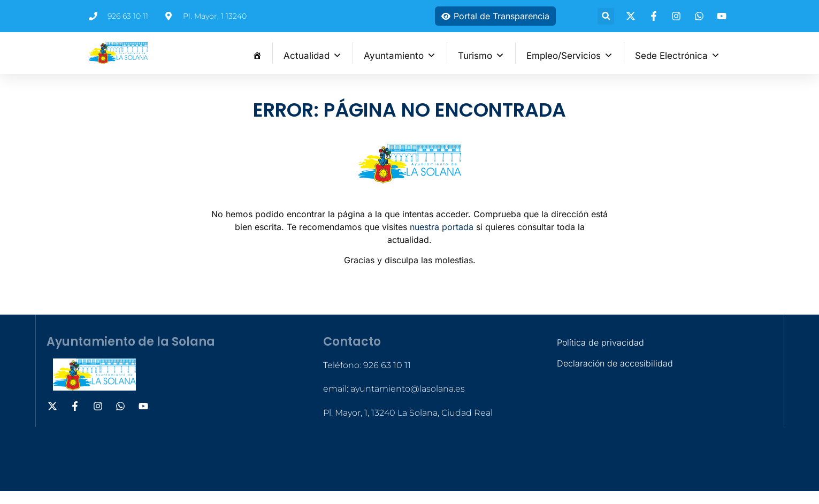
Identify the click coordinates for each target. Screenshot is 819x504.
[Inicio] (257, 53)
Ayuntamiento (400, 54)
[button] (606, 16)
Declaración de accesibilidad (615, 363)
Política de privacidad (600, 342)
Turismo (481, 54)
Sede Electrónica (678, 54)
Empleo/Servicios (570, 54)
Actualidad (313, 54)
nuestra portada (442, 227)
